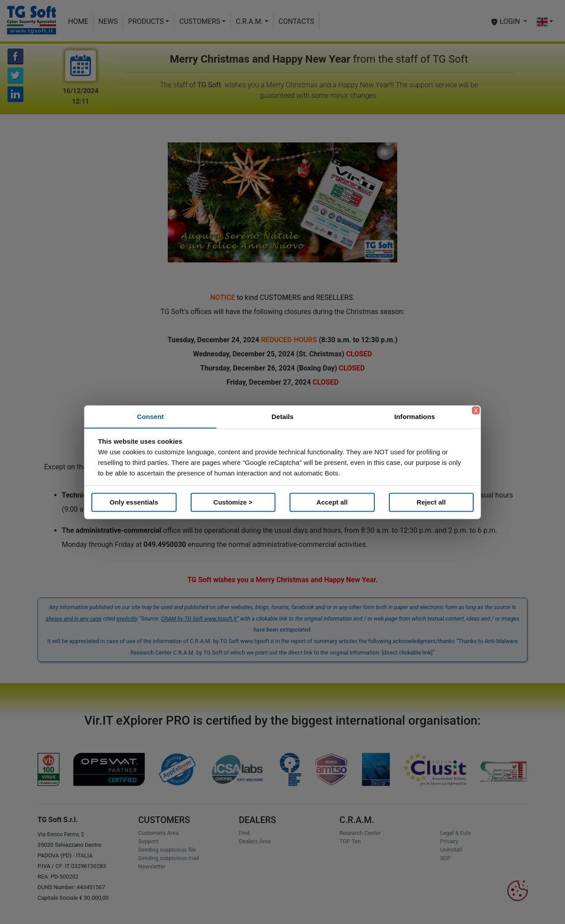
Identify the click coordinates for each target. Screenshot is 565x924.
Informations (414, 416)
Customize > (233, 502)
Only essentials (134, 502)
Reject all (431, 502)
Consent (150, 416)
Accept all (332, 502)
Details (282, 416)
